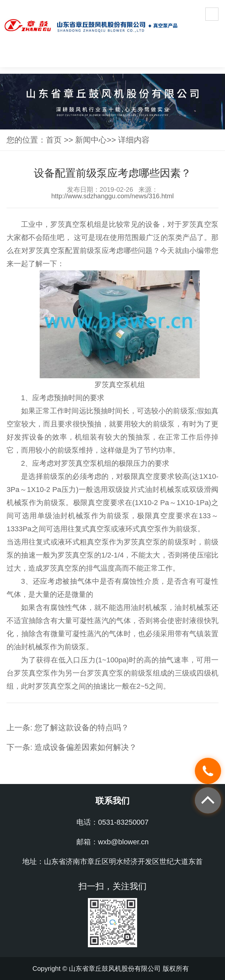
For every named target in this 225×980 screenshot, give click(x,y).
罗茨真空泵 (69, 224)
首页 (54, 140)
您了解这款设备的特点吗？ (82, 727)
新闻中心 (91, 140)
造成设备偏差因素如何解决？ (86, 747)
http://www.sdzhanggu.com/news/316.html (113, 196)
